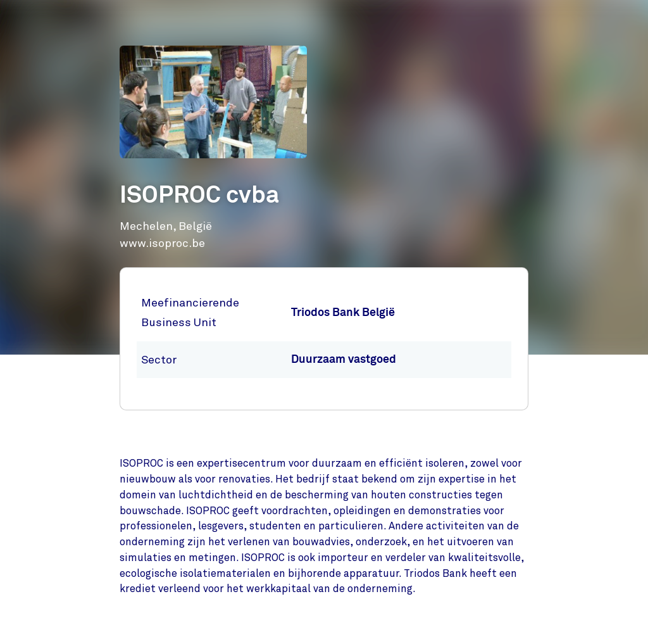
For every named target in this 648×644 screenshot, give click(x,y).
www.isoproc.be (162, 243)
